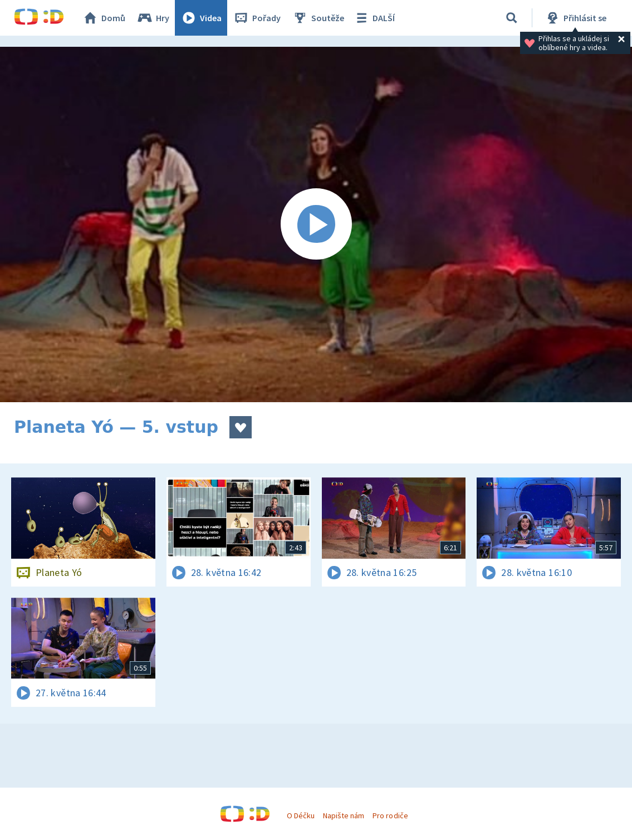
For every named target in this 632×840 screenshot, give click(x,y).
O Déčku (301, 815)
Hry (153, 18)
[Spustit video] (316, 224)
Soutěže (318, 18)
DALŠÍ (374, 18)
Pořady (257, 18)
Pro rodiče (390, 815)
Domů (104, 18)
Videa (201, 18)
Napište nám (344, 815)
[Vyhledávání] (512, 18)
